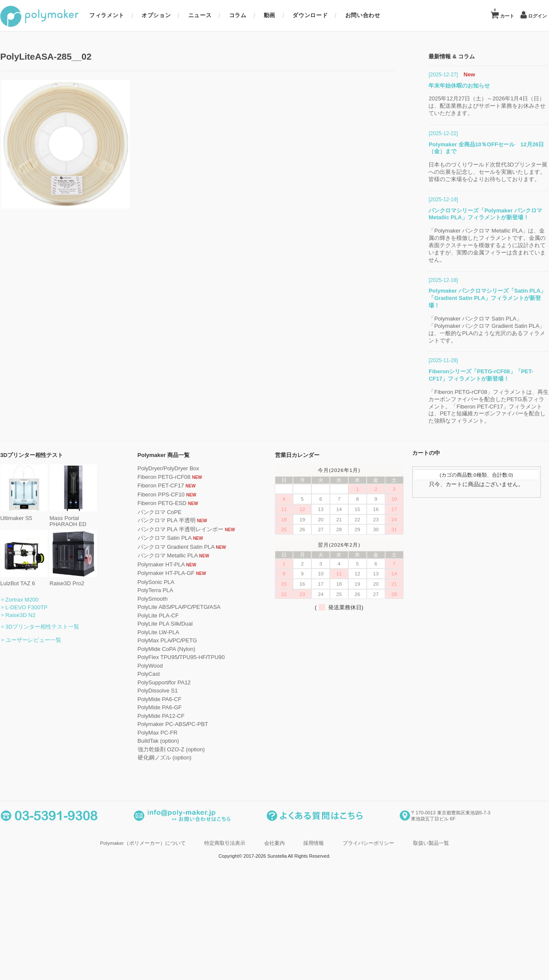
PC (208, 788)
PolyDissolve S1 (178, 872)
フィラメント (107, 15)
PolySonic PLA (176, 764)
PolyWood (170, 847)
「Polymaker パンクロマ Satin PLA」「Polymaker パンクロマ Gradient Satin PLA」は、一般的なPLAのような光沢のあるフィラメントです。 (467, 511)
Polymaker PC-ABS (182, 906)
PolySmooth (173, 780)
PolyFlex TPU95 (178, 839)
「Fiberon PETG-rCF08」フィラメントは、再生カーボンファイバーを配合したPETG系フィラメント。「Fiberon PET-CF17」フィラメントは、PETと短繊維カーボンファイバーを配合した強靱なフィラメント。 (468, 588)
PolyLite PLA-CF (178, 797)
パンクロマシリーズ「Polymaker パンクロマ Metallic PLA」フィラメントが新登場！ (465, 396)
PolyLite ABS (174, 788)
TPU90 (236, 839)
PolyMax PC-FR (178, 914)
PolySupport (173, 864)
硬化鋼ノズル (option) (185, 939)
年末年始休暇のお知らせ (439, 267)
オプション (156, 15)
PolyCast (169, 855)
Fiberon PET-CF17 (181, 667)
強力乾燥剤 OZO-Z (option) (192, 931)
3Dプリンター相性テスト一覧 (63, 808)
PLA (197, 788)
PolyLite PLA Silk (179, 805)
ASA (235, 788)
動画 (270, 15)
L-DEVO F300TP (47, 789)
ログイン (537, 16)
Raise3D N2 (41, 797)
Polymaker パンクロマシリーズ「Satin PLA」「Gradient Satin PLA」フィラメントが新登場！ (467, 479)
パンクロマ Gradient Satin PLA (196, 728)
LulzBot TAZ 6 (44, 762)
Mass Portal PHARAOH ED (94, 699)
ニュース (200, 15)
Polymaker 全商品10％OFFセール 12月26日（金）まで (466, 330)
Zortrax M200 (42, 781)
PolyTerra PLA (176, 772)
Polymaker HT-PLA (181, 746)
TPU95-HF (213, 839)
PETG (221, 788)
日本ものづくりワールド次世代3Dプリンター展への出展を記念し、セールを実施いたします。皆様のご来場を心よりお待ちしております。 (468, 354)
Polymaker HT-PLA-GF (186, 755)
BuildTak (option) (179, 922)
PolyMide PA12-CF (181, 897)
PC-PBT (218, 906)
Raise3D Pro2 (94, 762)
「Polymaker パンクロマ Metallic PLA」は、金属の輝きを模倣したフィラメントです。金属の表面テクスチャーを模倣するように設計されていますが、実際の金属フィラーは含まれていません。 (467, 427)
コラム (238, 15)
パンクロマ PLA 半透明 (187, 702)
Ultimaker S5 (44, 696)
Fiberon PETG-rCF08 (184, 658)
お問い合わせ (363, 15)
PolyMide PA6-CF (180, 881)
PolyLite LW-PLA (179, 814)
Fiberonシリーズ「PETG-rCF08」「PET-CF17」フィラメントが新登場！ (461, 557)
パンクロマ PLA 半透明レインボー (201, 711)
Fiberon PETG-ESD (182, 685)
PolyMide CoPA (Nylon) (187, 830)
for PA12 (200, 864)
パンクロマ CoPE (180, 694)
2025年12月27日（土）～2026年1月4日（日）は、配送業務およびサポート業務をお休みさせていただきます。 (467, 288)
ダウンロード (310, 15)
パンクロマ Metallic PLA (188, 737)
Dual (207, 805)
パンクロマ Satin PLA (185, 719)
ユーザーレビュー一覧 (54, 821)
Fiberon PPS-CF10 (181, 676)
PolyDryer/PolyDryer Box (189, 650)
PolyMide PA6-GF (180, 889)
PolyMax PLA (175, 822)
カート (504, 13)
